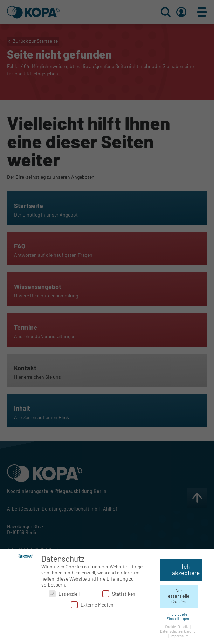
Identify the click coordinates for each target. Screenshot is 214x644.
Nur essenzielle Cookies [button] (179, 595)
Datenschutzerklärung (178, 630)
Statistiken (119, 592)
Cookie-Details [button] (177, 625)
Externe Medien (92, 604)
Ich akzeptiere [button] (186, 568)
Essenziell (64, 592)
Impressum (180, 634)
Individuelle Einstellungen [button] (178, 615)
